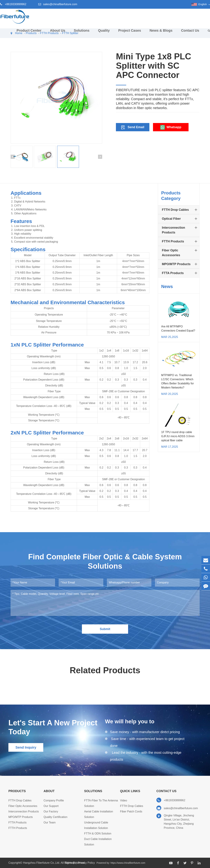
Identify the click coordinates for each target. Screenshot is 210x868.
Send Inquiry (26, 747)
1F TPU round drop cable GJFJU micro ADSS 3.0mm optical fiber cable (178, 436)
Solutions (82, 33)
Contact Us (190, 33)
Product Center (29, 33)
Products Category (171, 196)
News (167, 286)
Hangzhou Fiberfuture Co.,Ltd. (42, 863)
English (203, 4)
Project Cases (130, 33)
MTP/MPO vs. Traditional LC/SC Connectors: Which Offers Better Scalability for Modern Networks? (178, 381)
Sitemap (70, 863)
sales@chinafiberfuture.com (60, 4)
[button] (13, 157)
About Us (58, 33)
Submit (105, 629)
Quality (104, 33)
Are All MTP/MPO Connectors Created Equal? (178, 329)
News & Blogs (161, 33)
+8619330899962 (16, 4)
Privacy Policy (86, 863)
